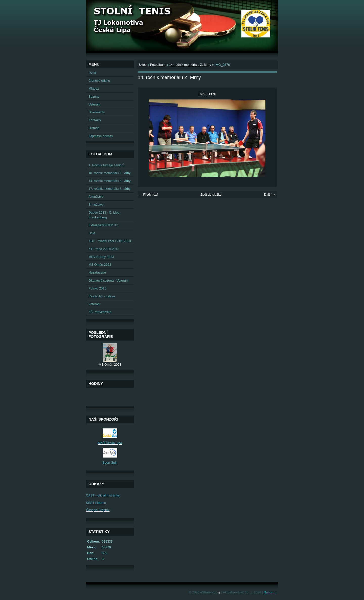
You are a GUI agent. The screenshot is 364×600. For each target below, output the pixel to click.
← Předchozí (148, 194)
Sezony (94, 97)
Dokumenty (97, 112)
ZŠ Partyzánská (100, 312)
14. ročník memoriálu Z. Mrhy (190, 65)
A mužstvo (96, 196)
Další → (270, 194)
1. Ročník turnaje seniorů (106, 165)
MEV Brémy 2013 (101, 257)
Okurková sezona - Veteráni (108, 281)
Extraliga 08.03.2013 (103, 225)
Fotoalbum (158, 65)
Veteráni (94, 104)
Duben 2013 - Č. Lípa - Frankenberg (105, 215)
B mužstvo (96, 205)
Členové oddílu (99, 81)
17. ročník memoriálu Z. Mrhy (109, 189)
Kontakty (95, 120)
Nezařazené (97, 272)
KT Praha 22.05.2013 (104, 249)
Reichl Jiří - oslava (102, 296)
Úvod (143, 65)
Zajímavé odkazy (101, 136)
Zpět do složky (211, 194)
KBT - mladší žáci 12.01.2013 (110, 241)
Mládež (94, 88)
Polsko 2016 (97, 288)
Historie (94, 128)
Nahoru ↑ (270, 592)
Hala (92, 233)
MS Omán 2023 (100, 265)
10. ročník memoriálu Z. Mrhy (109, 173)
